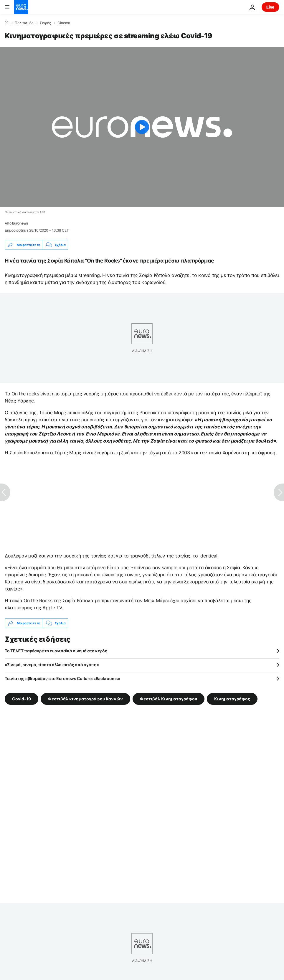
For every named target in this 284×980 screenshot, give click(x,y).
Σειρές (45, 23)
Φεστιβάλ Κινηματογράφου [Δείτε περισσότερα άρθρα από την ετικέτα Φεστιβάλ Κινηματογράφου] (169, 699)
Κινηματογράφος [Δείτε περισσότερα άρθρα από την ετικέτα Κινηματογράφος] (232, 699)
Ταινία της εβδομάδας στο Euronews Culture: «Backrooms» (62, 678)
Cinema (64, 23)
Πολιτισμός (24, 23)
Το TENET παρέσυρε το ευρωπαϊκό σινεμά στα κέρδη (56, 651)
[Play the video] (142, 127)
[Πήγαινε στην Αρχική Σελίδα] (21, 7)
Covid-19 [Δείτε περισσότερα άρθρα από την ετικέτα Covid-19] (22, 699)
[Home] (6, 23)
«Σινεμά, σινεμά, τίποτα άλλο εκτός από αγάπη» (52, 665)
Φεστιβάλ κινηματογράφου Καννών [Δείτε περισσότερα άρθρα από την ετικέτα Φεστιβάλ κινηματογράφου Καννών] (85, 699)
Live (270, 7)
